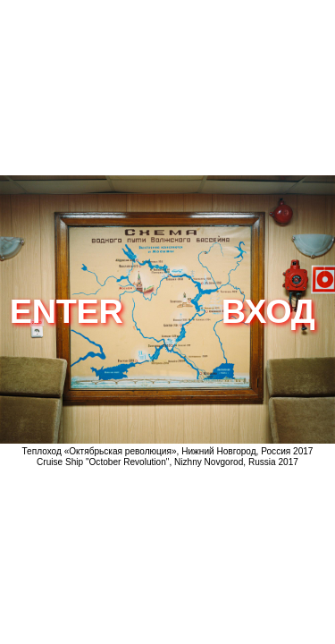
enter (67, 311)
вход (268, 311)
